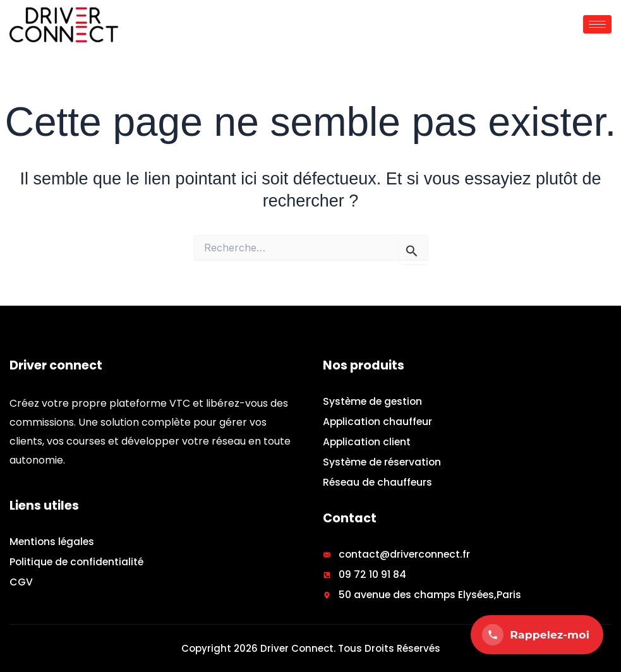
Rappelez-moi (536, 635)
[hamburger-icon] (597, 24)
